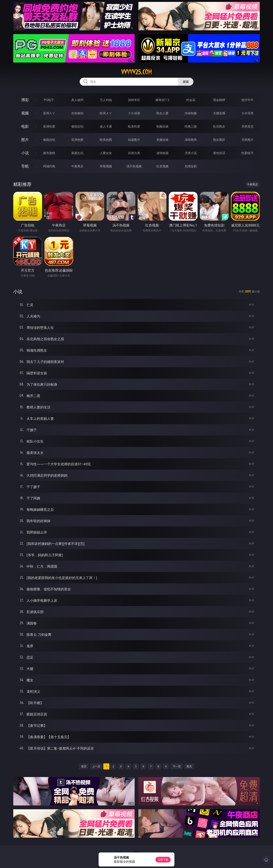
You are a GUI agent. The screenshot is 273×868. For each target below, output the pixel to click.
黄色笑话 (219, 153)
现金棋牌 (219, 100)
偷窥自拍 (49, 140)
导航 (25, 166)
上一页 (96, 766)
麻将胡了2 (162, 100)
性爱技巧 (247, 153)
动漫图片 (134, 140)
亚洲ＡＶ (49, 113)
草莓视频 (106, 166)
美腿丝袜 (162, 140)
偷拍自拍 (77, 126)
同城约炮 (49, 166)
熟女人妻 (162, 113)
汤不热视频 (134, 166)
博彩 (25, 100)
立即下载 (163, 860)
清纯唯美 (191, 140)
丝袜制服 (191, 113)
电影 (25, 126)
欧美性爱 (134, 126)
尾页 (189, 766)
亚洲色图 (77, 140)
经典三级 (191, 126)
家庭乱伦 (77, 153)
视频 (25, 113)
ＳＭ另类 (247, 113)
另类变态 (247, 126)
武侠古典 (134, 153)
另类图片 (247, 140)
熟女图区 (219, 140)
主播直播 (219, 113)
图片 (25, 140)
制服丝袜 (162, 126)
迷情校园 (162, 153)
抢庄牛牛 (247, 100)
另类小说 (191, 153)
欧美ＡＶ (106, 113)
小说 (25, 153)
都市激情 (49, 153)
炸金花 (191, 100)
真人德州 (77, 100)
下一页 (177, 766)
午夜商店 (77, 166)
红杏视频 (162, 166)
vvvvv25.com (136, 72)
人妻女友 (106, 153)
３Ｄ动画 (134, 113)
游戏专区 (134, 100)
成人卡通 (106, 126)
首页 (84, 766)
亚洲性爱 (49, 126)
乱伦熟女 (219, 126)
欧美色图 (106, 140)
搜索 (186, 82)
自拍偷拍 (77, 113)
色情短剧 (191, 166)
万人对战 (106, 100)
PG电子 (49, 100)
